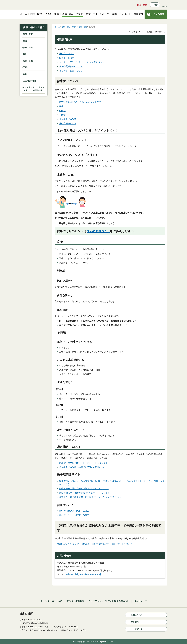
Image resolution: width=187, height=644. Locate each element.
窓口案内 (135, 622)
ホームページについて (51, 601)
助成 (25, 41)
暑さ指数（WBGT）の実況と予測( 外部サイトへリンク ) (86, 467)
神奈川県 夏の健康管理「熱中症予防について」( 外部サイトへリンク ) (94, 497)
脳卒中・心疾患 (67, 58)
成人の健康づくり (98, 231)
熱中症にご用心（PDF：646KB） (75, 515)
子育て (26, 67)
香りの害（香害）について (72, 71)
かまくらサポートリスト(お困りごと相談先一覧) (34, 89)
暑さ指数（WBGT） (69, 119)
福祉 (25, 54)
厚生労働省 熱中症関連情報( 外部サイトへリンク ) (84, 489)
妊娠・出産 (28, 61)
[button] (155, 5)
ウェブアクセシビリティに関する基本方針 (109, 601)
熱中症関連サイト (68, 124)
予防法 (62, 115)
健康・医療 (28, 34)
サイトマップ (140, 601)
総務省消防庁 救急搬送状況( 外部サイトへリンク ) (84, 493)
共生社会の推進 (30, 81)
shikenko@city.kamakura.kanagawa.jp (84, 574)
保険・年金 (28, 48)
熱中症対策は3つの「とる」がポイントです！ (81, 102)
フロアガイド (137, 629)
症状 (61, 106)
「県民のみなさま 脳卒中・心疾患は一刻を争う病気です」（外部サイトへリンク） (95, 544)
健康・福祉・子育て (34, 27)
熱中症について (67, 54)
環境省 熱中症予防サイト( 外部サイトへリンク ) (83, 463)
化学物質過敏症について (71, 66)
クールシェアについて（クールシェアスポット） (83, 62)
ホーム (57, 27)
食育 (25, 74)
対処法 (62, 111)
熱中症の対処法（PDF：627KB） (75, 511)
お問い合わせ (137, 615)
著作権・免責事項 (75, 601)
